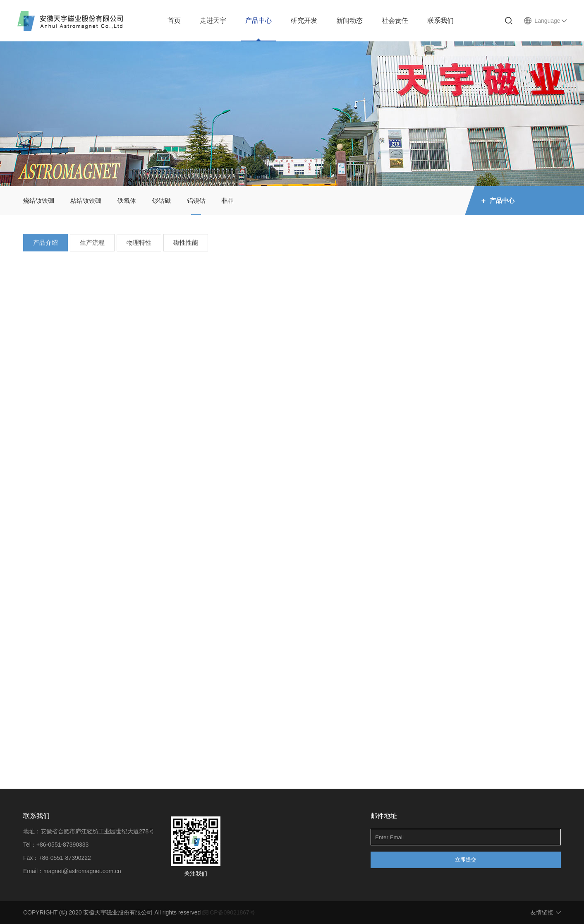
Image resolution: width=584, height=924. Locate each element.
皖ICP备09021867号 (229, 912)
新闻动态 (349, 20)
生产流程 (92, 245)
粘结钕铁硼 (86, 200)
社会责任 (395, 20)
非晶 (227, 200)
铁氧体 (127, 200)
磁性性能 (186, 245)
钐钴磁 (162, 200)
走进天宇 (213, 20)
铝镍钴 (196, 200)
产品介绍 (45, 245)
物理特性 (139, 245)
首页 (174, 20)
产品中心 (258, 20)
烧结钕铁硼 (39, 200)
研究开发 (304, 20)
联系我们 (440, 20)
